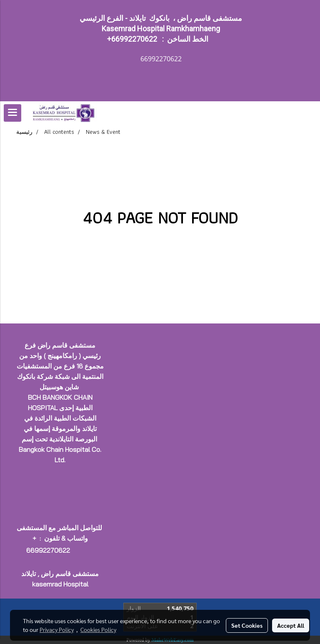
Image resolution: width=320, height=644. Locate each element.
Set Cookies (247, 625)
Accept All (291, 625)
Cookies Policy (98, 629)
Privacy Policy (57, 629)
